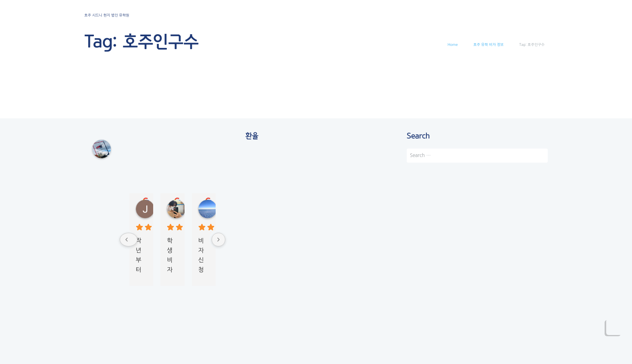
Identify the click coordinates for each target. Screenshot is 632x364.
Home (453, 44)
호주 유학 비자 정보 (488, 44)
